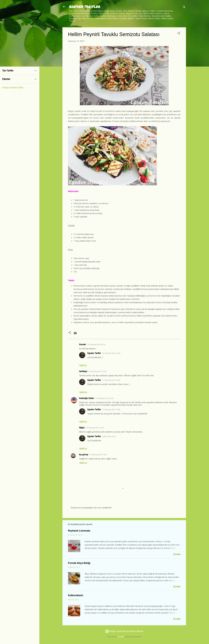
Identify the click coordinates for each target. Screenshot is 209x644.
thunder (83, 344)
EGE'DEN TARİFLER (85, 7)
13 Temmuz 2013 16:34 (111, 353)
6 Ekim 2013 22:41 (109, 436)
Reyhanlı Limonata (79, 531)
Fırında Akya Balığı (79, 563)
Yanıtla (83, 366)
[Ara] (184, 8)
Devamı (177, 554)
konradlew (121, 637)
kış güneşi (84, 455)
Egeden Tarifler (94, 353)
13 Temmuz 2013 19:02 (95, 428)
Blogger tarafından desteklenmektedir (124, 631)
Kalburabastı (76, 595)
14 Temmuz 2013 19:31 (98, 455)
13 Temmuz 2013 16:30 (104, 398)
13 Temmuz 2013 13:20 (97, 371)
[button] (179, 34)
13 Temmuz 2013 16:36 (111, 410)
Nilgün (82, 428)
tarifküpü (83, 371)
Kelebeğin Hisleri (87, 398)
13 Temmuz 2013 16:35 (111, 380)
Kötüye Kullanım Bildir (13, 88)
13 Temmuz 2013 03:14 (96, 345)
